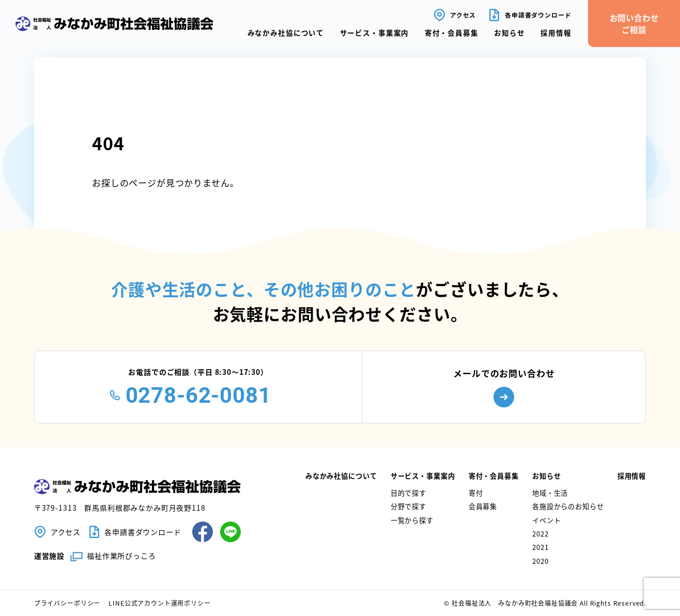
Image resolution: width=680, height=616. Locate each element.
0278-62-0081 (198, 395)
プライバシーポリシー (67, 603)
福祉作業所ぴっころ (121, 556)
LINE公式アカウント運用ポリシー (159, 603)
